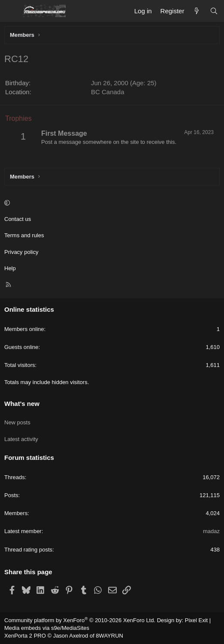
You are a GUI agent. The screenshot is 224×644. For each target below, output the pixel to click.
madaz (211, 531)
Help (10, 268)
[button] (111, 203)
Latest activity (21, 439)
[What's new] (197, 11)
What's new (22, 404)
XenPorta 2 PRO (25, 636)
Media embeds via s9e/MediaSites (47, 628)
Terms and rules (24, 235)
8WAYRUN (109, 636)
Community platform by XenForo (80, 620)
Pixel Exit (196, 620)
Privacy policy (21, 252)
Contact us (18, 219)
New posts (17, 422)
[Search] (214, 11)
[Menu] (11, 11)
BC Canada (108, 92)
